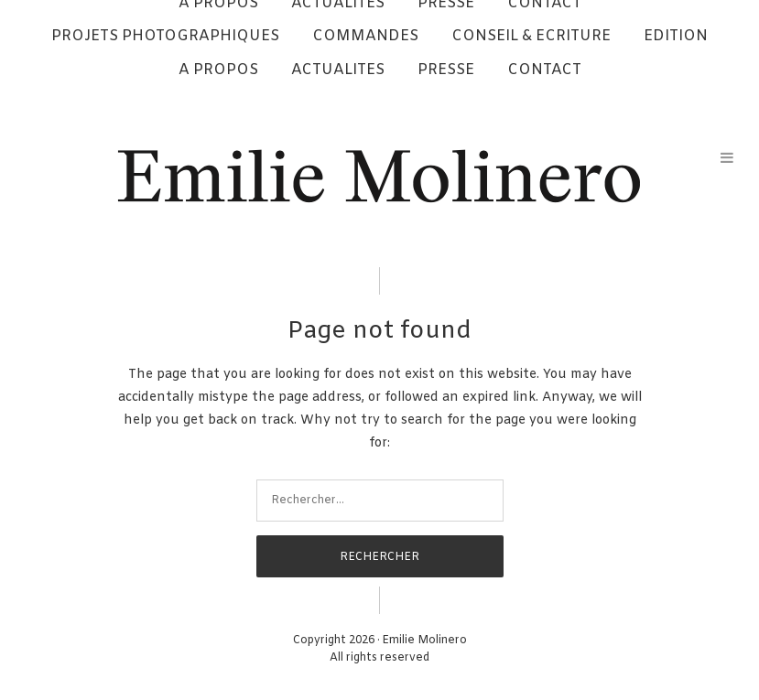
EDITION (676, 36)
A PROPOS (218, 70)
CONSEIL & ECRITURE (531, 36)
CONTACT (544, 70)
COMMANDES (365, 36)
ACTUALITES (338, 70)
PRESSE (446, 70)
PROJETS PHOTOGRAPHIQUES (165, 36)
